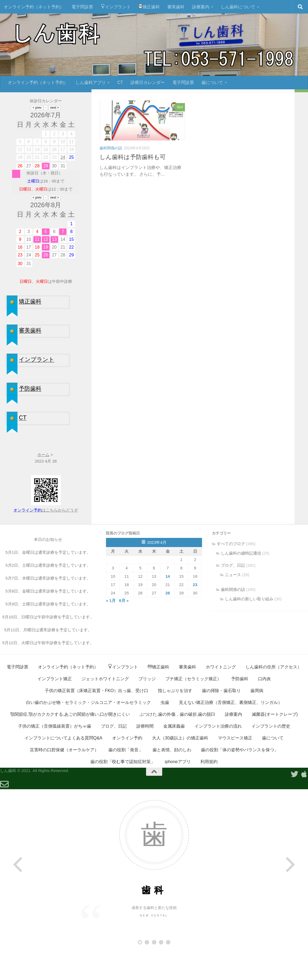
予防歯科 (240, 708)
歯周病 (257, 720)
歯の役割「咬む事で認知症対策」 (123, 791)
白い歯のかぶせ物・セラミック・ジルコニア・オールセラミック (88, 732)
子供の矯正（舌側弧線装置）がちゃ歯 (55, 755)
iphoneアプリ (178, 791)
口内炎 (264, 708)
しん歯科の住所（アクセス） (274, 696)
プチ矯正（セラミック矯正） (193, 708)
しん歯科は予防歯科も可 (133, 186)
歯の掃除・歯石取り (221, 720)
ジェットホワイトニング (105, 708)
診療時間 (145, 755)
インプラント (116, 7)
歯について (212, 82)
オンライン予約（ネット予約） (34, 7)
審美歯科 (176, 7)
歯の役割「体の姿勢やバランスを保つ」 (240, 779)
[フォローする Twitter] (72, 113)
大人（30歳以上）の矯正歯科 (180, 767)
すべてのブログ (231, 573)
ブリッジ (147, 708)
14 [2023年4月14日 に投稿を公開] (168, 606)
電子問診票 (82, 7)
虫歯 (165, 732)
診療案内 (201, 7)
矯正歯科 (149, 7)
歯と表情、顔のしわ (172, 779)
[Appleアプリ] (80, 113)
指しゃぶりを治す (175, 720)
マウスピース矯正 (235, 767)
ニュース (233, 604)
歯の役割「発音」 (126, 779)
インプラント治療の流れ (218, 755)
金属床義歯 (174, 755)
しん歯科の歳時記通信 (241, 582)
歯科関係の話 (111, 178)
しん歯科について (238, 7)
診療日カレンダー (148, 82)
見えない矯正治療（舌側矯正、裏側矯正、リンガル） (231, 732)
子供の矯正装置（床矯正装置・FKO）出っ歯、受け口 (96, 720)
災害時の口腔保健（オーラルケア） (64, 779)
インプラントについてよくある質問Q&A (63, 767)
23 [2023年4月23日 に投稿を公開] (195, 614)
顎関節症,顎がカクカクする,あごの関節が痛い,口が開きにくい (70, 744)
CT (120, 82)
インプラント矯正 (55, 708)
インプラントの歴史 (271, 755)
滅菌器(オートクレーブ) (275, 744)
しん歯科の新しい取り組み (249, 628)
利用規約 (209, 791)
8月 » (124, 630)
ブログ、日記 (233, 595)
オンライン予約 (127, 767)
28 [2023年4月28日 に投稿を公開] (168, 622)
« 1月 (111, 630)
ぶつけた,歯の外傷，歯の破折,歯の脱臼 (177, 744)
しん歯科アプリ (91, 82)
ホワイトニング (221, 696)
